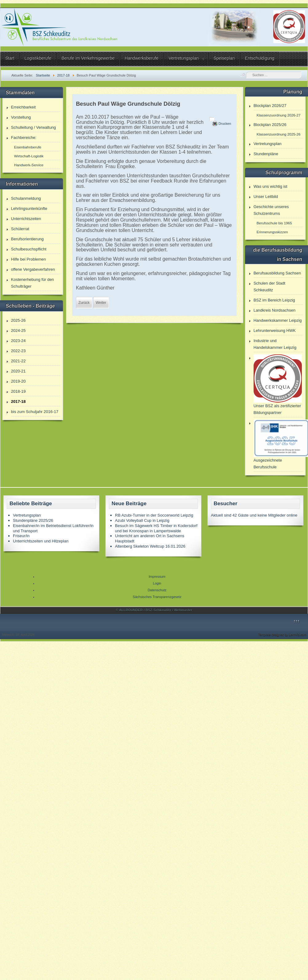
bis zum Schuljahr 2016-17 (35, 412)
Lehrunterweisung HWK (275, 331)
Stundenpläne (266, 154)
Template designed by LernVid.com (282, 635)
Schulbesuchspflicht (29, 249)
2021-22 (18, 361)
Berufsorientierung (27, 239)
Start (10, 58)
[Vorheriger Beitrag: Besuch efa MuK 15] (84, 303)
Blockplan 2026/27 (270, 106)
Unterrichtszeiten (26, 219)
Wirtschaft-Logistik (29, 156)
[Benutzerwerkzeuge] (212, 119)
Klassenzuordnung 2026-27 (279, 115)
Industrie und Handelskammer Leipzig (275, 344)
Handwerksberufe (142, 58)
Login (157, 583)
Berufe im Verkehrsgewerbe (88, 58)
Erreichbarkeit (23, 107)
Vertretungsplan (184, 58)
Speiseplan (224, 58)
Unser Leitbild (266, 197)
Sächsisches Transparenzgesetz (157, 597)
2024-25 (18, 331)
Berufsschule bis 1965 (274, 223)
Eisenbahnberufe (28, 147)
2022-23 (18, 351)
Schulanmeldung (26, 198)
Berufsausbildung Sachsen (277, 273)
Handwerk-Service (29, 165)
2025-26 (18, 320)
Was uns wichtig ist (270, 186)
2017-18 (18, 401)
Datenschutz (157, 590)
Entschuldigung (260, 58)
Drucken (225, 124)
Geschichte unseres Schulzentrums (271, 210)
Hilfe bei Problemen (28, 259)
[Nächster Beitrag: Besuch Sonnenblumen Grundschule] (101, 303)
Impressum (157, 577)
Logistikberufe (38, 58)
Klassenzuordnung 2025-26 (279, 134)
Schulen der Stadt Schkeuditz (269, 287)
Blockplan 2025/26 (270, 125)
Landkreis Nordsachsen (275, 310)
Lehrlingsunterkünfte (29, 209)
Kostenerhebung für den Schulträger (33, 283)
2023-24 (18, 341)
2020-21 (18, 371)
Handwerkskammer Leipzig (278, 320)
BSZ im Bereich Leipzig (274, 300)
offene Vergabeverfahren (33, 269)
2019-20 (18, 381)
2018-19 (18, 391)
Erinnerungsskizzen (272, 232)
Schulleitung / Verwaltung (34, 127)
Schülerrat (20, 229)
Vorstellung (21, 117)
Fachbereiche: (24, 138)
